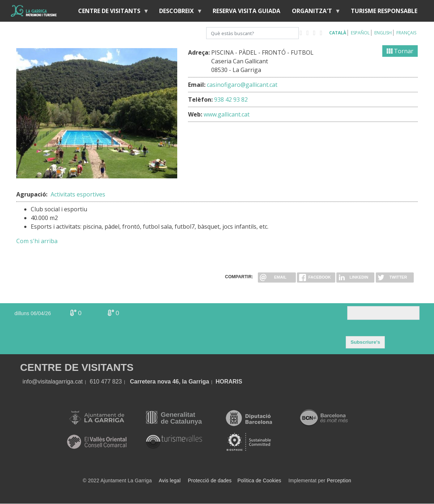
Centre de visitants (111, 12)
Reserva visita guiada (246, 11)
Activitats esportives (78, 194)
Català (338, 33)
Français (406, 33)
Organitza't (313, 12)
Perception (339, 481)
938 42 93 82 (231, 99)
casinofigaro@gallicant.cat (242, 85)
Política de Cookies (259, 481)
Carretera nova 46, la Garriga (169, 382)
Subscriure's (365, 342)
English (383, 33)
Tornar (400, 51)
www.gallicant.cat (227, 114)
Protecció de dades (210, 481)
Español (360, 33)
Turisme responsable (384, 11)
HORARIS (229, 382)
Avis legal (170, 481)
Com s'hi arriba (37, 241)
